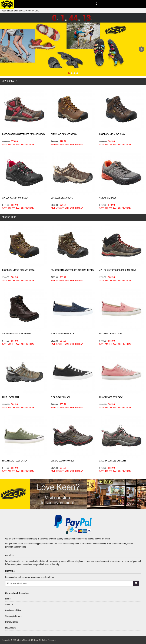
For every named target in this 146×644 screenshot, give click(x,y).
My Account (10, 628)
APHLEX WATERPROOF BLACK (15, 198)
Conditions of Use (13, 610)
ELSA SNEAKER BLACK (61, 397)
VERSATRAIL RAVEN (108, 198)
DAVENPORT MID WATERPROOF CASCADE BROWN (24, 134)
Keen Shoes (79, 539)
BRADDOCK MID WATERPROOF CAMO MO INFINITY (72, 270)
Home (8, 599)
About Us (9, 604)
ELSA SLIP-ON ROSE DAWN (111, 334)
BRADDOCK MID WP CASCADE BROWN (19, 270)
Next (141, 49)
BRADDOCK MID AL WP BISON (112, 134)
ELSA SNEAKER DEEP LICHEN (15, 461)
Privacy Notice (12, 622)
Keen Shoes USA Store (28, 640)
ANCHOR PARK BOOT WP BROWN (16, 334)
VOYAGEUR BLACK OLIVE (62, 198)
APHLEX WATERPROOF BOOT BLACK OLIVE (118, 270)
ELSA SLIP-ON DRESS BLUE (63, 334)
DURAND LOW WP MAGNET (62, 461)
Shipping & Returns (14, 616)
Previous (5, 49)
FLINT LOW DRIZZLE (11, 397)
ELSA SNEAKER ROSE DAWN (111, 397)
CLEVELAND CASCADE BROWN (64, 134)
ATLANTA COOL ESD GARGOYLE (113, 461)
